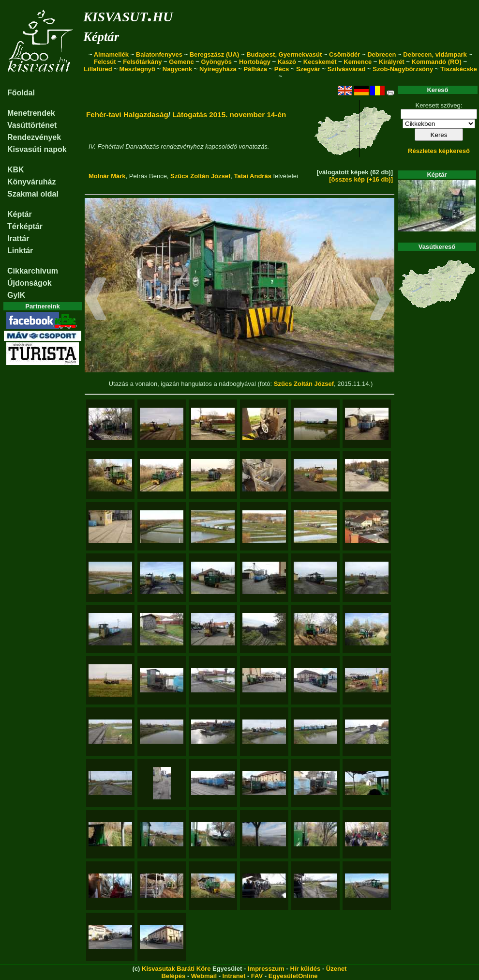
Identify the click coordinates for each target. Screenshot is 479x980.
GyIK (16, 295)
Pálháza (255, 69)
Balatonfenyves (159, 54)
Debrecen (382, 54)
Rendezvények (34, 137)
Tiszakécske (459, 69)
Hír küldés (305, 969)
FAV (257, 976)
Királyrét (392, 62)
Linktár (20, 251)
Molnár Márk (107, 176)
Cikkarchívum (33, 271)
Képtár (101, 37)
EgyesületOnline (293, 976)
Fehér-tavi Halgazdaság (127, 115)
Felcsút (105, 62)
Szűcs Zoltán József (200, 176)
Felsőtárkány (142, 62)
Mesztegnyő (137, 69)
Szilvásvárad (347, 69)
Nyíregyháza (218, 69)
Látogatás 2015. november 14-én (229, 115)
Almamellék (111, 54)
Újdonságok (30, 283)
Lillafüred (98, 69)
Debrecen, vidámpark (435, 54)
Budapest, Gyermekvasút (284, 54)
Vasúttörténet (32, 125)
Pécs (282, 69)
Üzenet (337, 969)
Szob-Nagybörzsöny (403, 69)
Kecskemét (320, 62)
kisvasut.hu (128, 15)
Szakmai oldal (33, 194)
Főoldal (21, 93)
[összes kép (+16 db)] (361, 179)
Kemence (358, 62)
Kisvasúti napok (37, 149)
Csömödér (344, 54)
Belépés (173, 976)
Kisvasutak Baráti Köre (176, 969)
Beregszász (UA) (215, 54)
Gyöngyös (216, 62)
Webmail (204, 976)
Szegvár (308, 69)
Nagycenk (177, 69)
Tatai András (253, 176)
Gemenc (181, 62)
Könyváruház (31, 182)
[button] (96, 300)
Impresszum (266, 969)
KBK (16, 170)
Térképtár (25, 226)
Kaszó (287, 62)
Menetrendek (31, 113)
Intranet (234, 976)
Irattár (18, 238)
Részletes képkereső (439, 151)
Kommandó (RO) (437, 62)
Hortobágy (255, 62)
